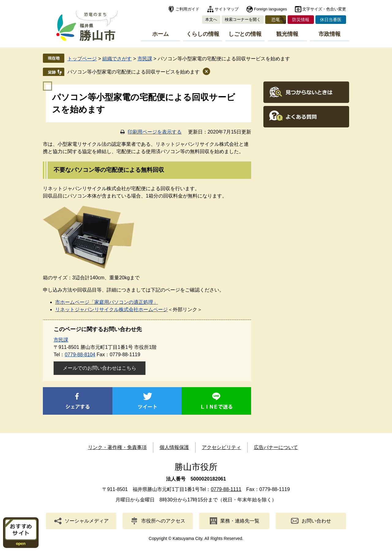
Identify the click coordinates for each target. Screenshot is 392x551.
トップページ (82, 59)
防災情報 (301, 20)
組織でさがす (117, 59)
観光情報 (287, 34)
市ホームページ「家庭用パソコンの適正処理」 (107, 302)
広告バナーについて (276, 447)
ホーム (160, 34)
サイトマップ (227, 9)
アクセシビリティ (221, 447)
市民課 (145, 59)
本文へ (211, 19)
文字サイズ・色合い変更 (324, 9)
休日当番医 (331, 20)
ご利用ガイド (187, 9)
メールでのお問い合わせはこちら (100, 368)
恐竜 (276, 20)
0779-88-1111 (226, 489)
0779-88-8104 (80, 355)
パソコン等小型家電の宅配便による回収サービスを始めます (134, 72)
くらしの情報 (203, 34)
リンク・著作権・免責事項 (117, 447)
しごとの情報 (245, 34)
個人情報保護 (174, 447)
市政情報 (330, 34)
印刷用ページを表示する (155, 132)
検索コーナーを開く (243, 19)
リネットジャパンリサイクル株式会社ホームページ (111, 309)
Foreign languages (270, 9)
